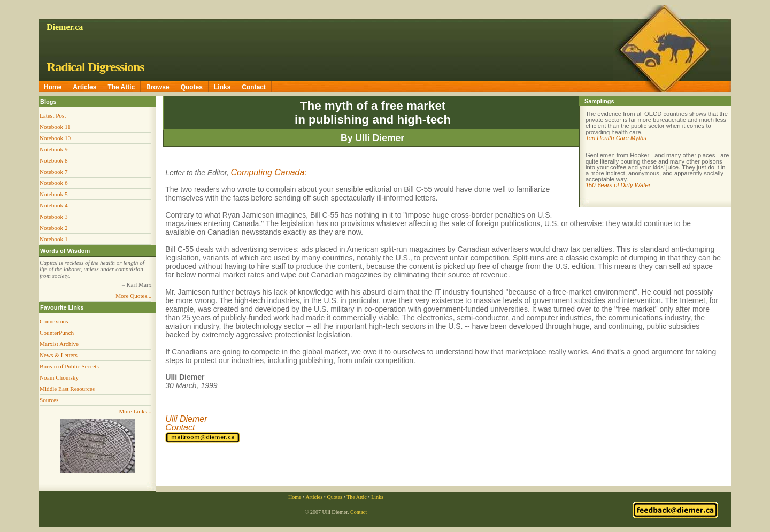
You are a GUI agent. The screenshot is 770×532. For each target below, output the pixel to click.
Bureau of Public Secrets (69, 366)
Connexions (54, 321)
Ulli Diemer (186, 419)
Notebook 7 (54, 172)
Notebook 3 (54, 217)
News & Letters (59, 355)
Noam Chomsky (59, 377)
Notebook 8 (54, 160)
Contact (254, 87)
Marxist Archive (59, 344)
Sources (49, 400)
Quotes (192, 87)
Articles (84, 87)
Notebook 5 (54, 194)
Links (222, 87)
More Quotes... (133, 296)
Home (53, 87)
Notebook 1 (54, 239)
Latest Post (53, 115)
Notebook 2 (54, 228)
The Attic (121, 87)
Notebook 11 (55, 127)
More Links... (135, 411)
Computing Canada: (268, 172)
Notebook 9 (54, 149)
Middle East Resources (67, 389)
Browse (157, 87)
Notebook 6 (54, 183)
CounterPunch (57, 333)
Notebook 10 (55, 138)
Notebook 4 (54, 205)
